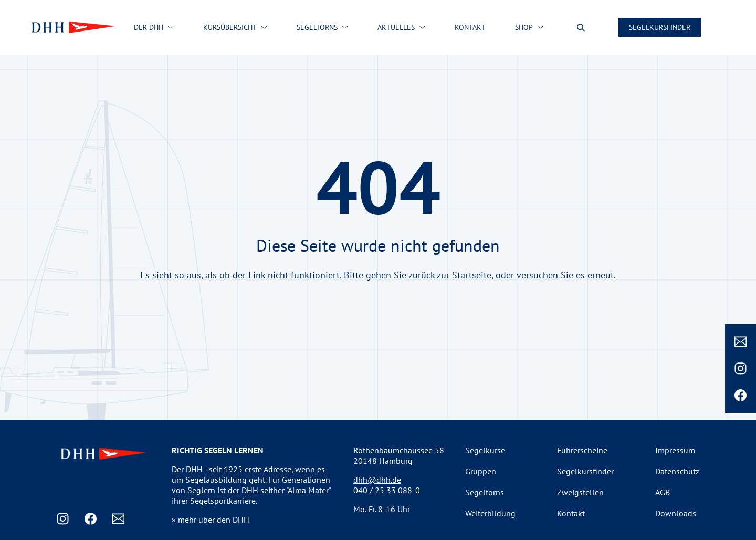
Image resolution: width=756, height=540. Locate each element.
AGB (663, 492)
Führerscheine (582, 450)
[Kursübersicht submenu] (264, 27)
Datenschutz (677, 471)
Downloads (676, 513)
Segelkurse (485, 450)
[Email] (741, 342)
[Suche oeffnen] (581, 28)
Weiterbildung (490, 513)
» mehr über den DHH (211, 520)
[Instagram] (741, 368)
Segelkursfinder (660, 27)
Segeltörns (485, 492)
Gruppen (481, 471)
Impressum (675, 450)
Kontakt (571, 513)
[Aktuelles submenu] (422, 27)
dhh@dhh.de (377, 480)
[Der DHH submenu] (171, 27)
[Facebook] (741, 395)
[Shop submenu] (540, 27)
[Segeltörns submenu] (345, 27)
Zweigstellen (580, 492)
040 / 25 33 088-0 (387, 490)
